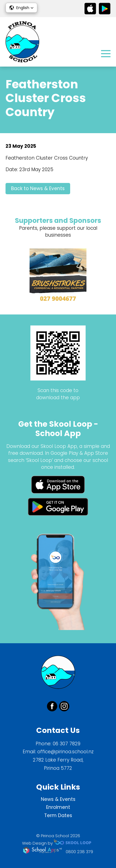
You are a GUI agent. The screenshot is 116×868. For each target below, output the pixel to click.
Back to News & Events (38, 188)
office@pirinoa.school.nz (65, 752)
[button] (21, 8)
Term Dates (58, 815)
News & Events (58, 799)
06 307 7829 (67, 744)
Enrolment (58, 807)
